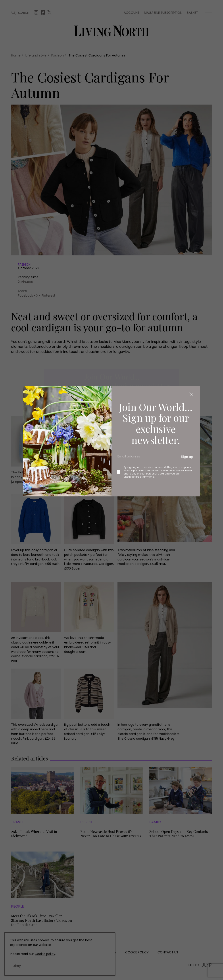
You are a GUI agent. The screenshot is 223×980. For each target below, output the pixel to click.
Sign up (187, 457)
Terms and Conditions (161, 471)
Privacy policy (132, 471)
